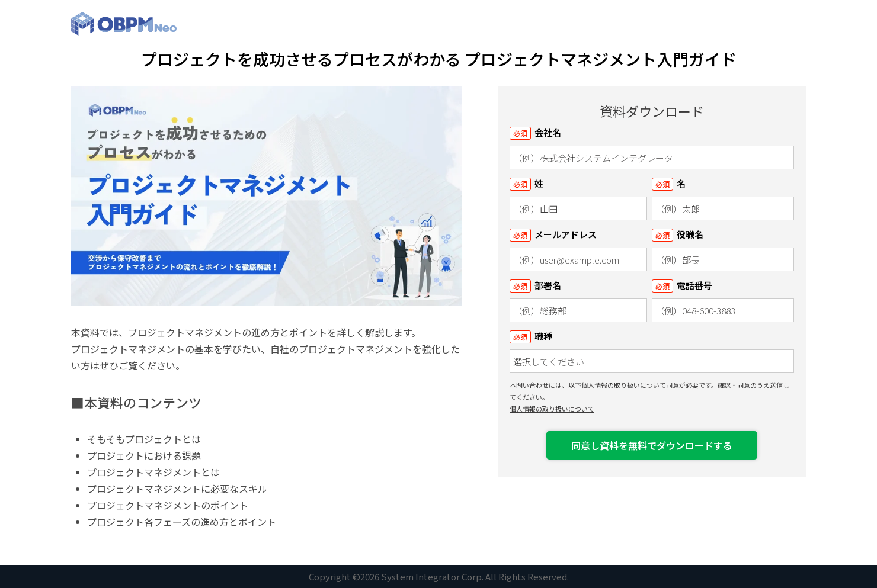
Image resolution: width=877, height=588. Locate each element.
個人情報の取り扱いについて (552, 409)
